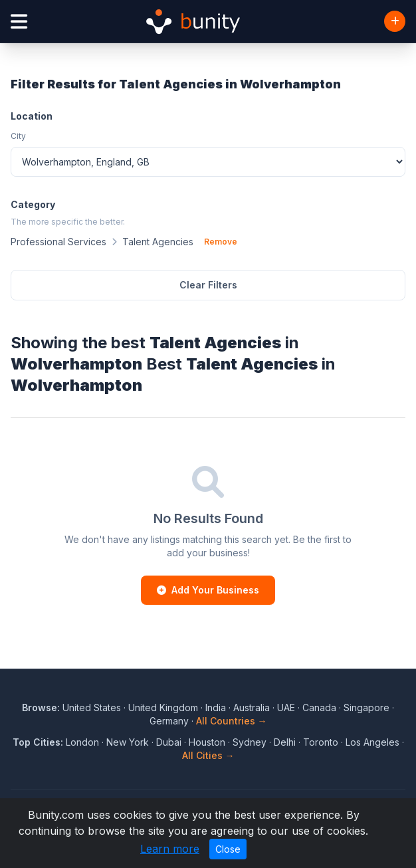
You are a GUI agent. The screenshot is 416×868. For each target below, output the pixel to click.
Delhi (285, 742)
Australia (252, 707)
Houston (207, 742)
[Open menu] (19, 22)
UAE (286, 707)
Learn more (170, 849)
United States (92, 707)
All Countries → (232, 721)
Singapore (366, 707)
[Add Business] (395, 21)
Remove (221, 242)
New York (128, 742)
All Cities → (208, 755)
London (82, 742)
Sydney (250, 742)
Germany (169, 721)
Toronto (321, 742)
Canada (319, 707)
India (216, 707)
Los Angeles (372, 742)
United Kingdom (163, 707)
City (18, 136)
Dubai (169, 742)
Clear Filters (208, 285)
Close (228, 849)
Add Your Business (208, 590)
